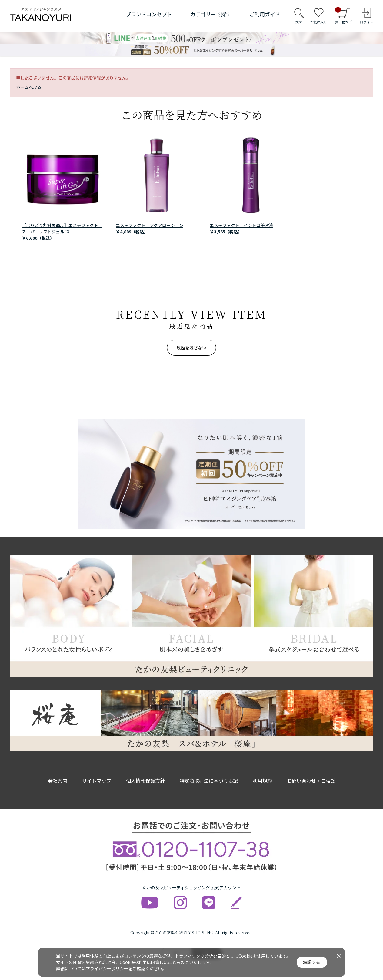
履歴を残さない (191, 348)
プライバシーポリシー (107, 968)
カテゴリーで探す (211, 14)
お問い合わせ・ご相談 (311, 781)
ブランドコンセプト (149, 14)
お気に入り (319, 22)
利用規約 (262, 781)
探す (299, 22)
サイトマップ (97, 781)
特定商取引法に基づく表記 (209, 781)
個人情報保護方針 (145, 781)
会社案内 (58, 781)
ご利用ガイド (265, 14)
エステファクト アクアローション (150, 225)
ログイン (367, 22)
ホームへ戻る (29, 87)
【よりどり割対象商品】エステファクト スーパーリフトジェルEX (62, 228)
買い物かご (343, 16)
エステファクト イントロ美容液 (241, 225)
